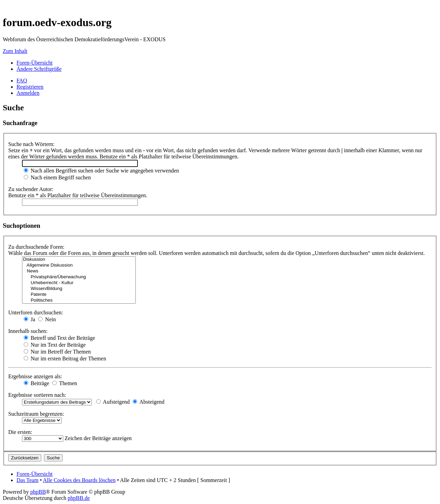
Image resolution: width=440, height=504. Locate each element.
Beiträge (36, 383)
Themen (65, 383)
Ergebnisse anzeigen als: (35, 376)
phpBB (38, 492)
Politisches (79, 300)
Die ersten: (20, 432)
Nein (47, 319)
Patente (79, 295)
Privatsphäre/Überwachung (79, 277)
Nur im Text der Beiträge (55, 345)
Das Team (27, 480)
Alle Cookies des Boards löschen (79, 480)
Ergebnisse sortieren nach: (37, 395)
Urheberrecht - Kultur (79, 283)
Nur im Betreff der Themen (57, 352)
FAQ (22, 81)
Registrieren (30, 87)
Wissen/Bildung (79, 289)
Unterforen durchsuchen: (36, 312)
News (79, 271)
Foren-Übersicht (35, 63)
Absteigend (148, 402)
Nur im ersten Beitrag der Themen (65, 359)
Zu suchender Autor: (31, 189)
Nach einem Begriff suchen (57, 177)
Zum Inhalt (15, 51)
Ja (29, 319)
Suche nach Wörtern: (31, 144)
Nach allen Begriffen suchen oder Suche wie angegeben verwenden (101, 171)
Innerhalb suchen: (28, 331)
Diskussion (79, 260)
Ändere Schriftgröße (39, 69)
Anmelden (28, 93)
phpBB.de (79, 498)
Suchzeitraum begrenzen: (36, 414)
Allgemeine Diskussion (79, 265)
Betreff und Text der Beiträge (59, 338)
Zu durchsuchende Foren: (36, 247)
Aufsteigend (113, 402)
